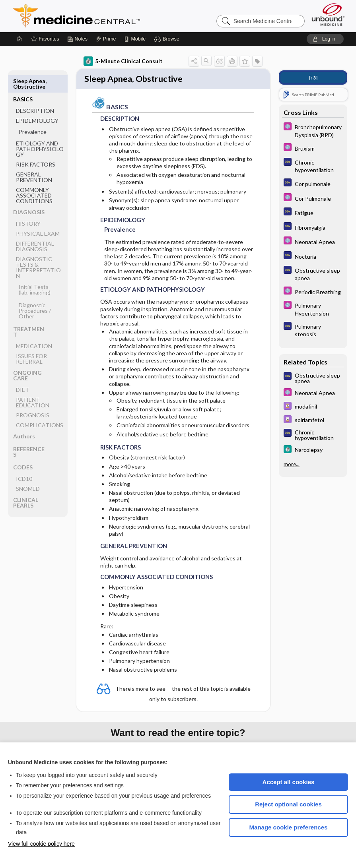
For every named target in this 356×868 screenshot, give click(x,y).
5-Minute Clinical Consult (123, 61)
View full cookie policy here (41, 844)
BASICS (23, 81)
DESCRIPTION (35, 92)
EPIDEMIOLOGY (37, 102)
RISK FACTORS (36, 146)
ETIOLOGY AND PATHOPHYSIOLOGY (40, 131)
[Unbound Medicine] (328, 15)
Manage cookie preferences (289, 827)
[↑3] (313, 78)
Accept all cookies (289, 782)
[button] (168, 39)
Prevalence (33, 113)
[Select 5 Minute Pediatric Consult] (313, 130)
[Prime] (106, 39)
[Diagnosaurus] (313, 166)
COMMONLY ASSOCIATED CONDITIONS (34, 177)
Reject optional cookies (288, 804)
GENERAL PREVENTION (34, 159)
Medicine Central (112, 16)
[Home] (19, 39)
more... (292, 464)
